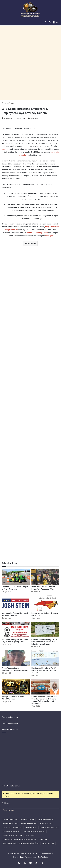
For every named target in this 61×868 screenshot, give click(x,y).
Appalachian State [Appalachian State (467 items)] (11, 820)
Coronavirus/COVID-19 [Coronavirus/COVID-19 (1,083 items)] (12, 827)
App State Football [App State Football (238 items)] (45, 820)
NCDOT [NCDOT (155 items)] (30, 835)
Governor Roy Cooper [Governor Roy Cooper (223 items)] (49, 827)
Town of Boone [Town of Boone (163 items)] (10, 843)
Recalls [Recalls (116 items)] (43, 839)
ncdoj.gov (49, 236)
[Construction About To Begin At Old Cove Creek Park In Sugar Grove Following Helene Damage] (45, 630)
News (12, 103)
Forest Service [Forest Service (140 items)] (31, 827)
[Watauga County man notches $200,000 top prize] (16, 687)
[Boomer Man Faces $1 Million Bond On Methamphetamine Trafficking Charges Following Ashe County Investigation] (45, 687)
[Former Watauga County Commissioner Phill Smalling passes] (16, 658)
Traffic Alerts (43, 857)
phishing (5, 149)
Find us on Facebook (10, 724)
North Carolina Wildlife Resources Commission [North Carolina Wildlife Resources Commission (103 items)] (19, 839)
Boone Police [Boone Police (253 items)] (46, 824)
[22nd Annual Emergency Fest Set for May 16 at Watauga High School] (16, 630)
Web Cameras (31, 857)
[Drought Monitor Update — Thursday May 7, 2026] (45, 603)
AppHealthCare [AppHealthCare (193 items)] (28, 820)
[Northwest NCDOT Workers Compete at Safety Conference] (16, 577)
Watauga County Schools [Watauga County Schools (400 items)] (29, 843)
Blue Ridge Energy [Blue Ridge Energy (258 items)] (10, 824)
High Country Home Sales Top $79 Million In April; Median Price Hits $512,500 (44, 670)
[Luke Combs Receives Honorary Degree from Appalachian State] (45, 577)
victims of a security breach (37, 233)
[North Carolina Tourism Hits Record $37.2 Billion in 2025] (16, 603)
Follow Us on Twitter (10, 730)
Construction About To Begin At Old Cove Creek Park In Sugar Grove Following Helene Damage (44, 642)
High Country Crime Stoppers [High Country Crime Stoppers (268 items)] (35, 831)
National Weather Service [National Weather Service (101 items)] (13, 835)
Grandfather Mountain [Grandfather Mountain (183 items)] (12, 831)
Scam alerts (31, 243)
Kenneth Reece (8, 118)
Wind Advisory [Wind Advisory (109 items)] (48, 843)
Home (5, 103)
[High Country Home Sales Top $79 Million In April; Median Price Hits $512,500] (45, 658)
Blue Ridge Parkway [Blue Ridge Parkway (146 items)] (29, 824)
